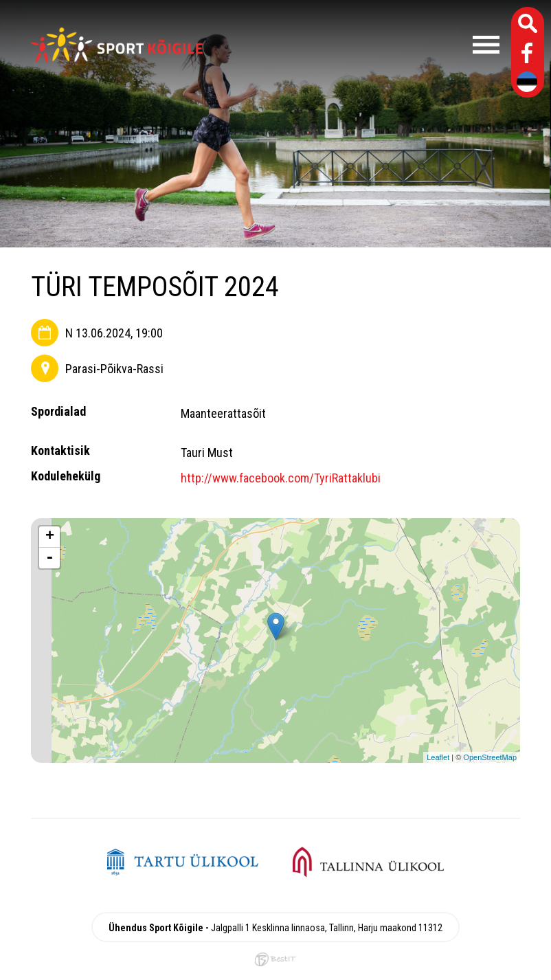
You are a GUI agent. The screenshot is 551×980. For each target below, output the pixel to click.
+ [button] (50, 537)
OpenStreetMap (490, 757)
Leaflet (438, 757)
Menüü (358, 45)
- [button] (49, 558)
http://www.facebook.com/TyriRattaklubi (281, 478)
